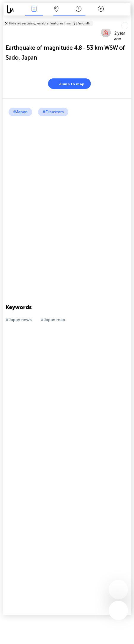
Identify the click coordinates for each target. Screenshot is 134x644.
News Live (34, 9)
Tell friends (129, 20)
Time (79, 9)
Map (56, 9)
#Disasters (53, 112)
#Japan (20, 112)
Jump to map (68, 84)
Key (101, 9)
